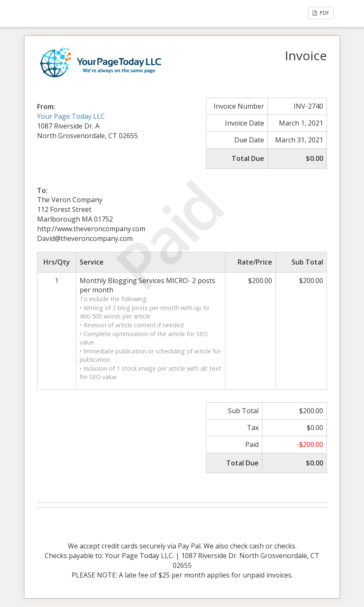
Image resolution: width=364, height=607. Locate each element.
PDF (321, 13)
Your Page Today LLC (71, 116)
